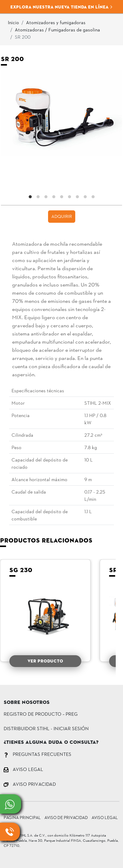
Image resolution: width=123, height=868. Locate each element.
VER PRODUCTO (45, 661)
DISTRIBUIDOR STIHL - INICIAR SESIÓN (46, 728)
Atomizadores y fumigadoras (56, 22)
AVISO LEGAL (23, 769)
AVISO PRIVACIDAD (30, 784)
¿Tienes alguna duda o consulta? (51, 743)
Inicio (13, 22)
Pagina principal (22, 817)
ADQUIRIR (62, 216)
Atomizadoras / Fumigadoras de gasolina (57, 29)
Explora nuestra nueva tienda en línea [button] (61, 7)
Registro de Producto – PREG (41, 714)
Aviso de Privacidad (66, 817)
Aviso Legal (105, 817)
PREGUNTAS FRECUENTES (37, 754)
